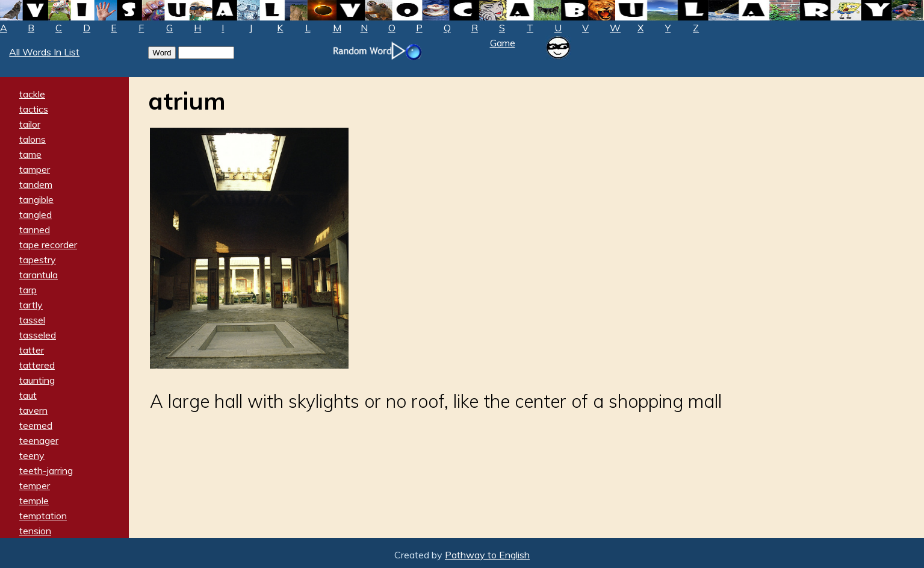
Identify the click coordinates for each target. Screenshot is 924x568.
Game (503, 43)
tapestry (38, 260)
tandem (36, 184)
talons (33, 139)
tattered (37, 365)
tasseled (38, 335)
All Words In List (44, 52)
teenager (39, 440)
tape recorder (48, 245)
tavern (33, 410)
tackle (32, 94)
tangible (36, 199)
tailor (30, 124)
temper (35, 485)
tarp (28, 290)
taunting (37, 380)
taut (28, 395)
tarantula (39, 275)
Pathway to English (487, 555)
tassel (32, 320)
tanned (35, 229)
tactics (34, 109)
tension (35, 531)
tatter (32, 350)
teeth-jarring (46, 470)
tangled (36, 214)
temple (34, 501)
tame (30, 154)
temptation (43, 516)
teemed (36, 425)
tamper (35, 169)
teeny (32, 455)
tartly (31, 305)
